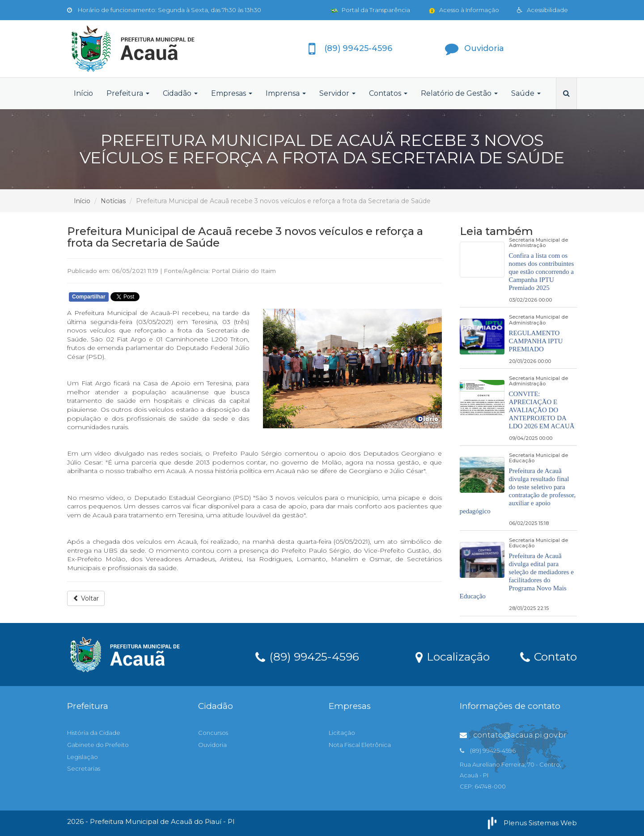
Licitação (342, 733)
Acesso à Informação (464, 10)
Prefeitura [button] (128, 93)
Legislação (83, 757)
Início (83, 93)
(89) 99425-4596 (307, 656)
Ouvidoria (212, 745)
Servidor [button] (337, 93)
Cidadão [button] (180, 93)
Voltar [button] (86, 598)
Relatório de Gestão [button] (459, 93)
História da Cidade (94, 733)
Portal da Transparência (370, 10)
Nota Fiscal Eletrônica (360, 745)
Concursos (213, 733)
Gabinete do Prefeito (98, 745)
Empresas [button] (232, 93)
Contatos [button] (388, 93)
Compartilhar (89, 297)
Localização (453, 656)
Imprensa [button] (286, 93)
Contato (549, 656)
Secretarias (84, 768)
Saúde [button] (526, 93)
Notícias (113, 201)
